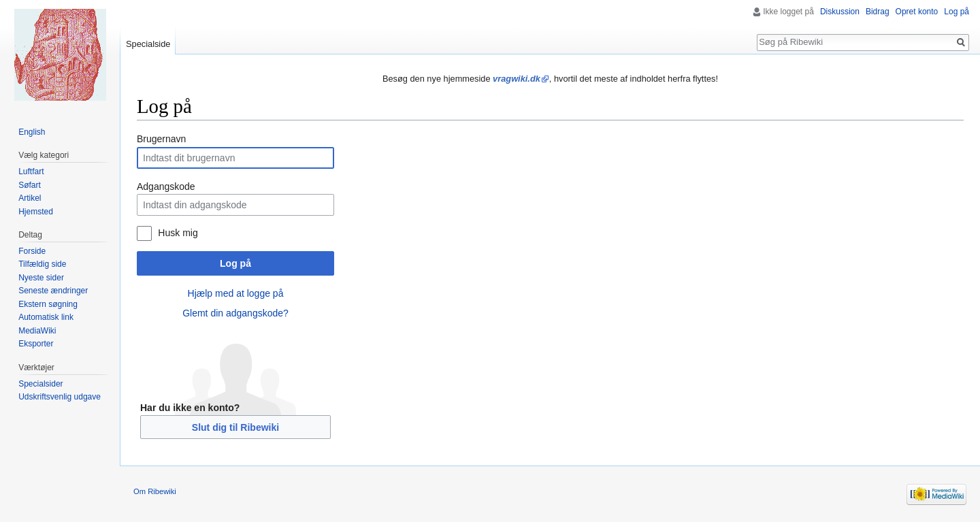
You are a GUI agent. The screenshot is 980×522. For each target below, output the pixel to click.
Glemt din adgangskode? (235, 313)
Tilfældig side (42, 264)
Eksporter (36, 344)
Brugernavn (161, 139)
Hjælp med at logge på (236, 293)
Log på (235, 263)
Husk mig (178, 233)
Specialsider (40, 384)
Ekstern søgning (48, 304)
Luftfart (31, 172)
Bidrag (878, 12)
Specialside (148, 44)
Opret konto (917, 12)
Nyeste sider (41, 278)
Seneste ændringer (53, 291)
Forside (32, 251)
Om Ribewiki (155, 491)
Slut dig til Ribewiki (235, 427)
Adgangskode (166, 186)
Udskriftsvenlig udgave (60, 397)
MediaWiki (37, 331)
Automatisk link (46, 317)
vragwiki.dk (517, 79)
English (32, 132)
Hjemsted (36, 212)
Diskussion (840, 12)
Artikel (30, 198)
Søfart (30, 185)
